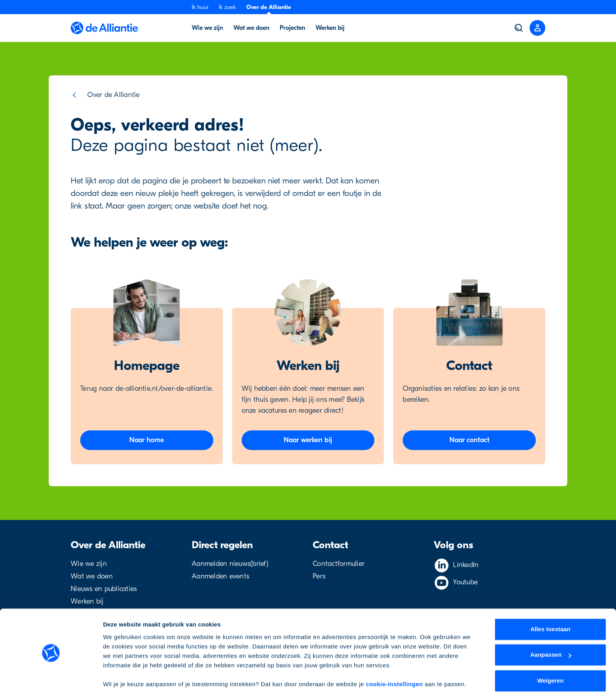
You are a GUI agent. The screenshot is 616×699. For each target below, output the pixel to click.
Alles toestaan (550, 607)
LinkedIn (466, 565)
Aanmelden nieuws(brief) (230, 564)
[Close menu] (537, 28)
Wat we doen (92, 576)
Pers (319, 576)
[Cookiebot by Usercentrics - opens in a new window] (51, 684)
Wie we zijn (89, 564)
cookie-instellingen (394, 662)
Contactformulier (339, 564)
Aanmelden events (220, 576)
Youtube (465, 582)
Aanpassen (551, 632)
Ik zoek (227, 7)
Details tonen (122, 683)
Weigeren (550, 658)
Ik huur (200, 7)
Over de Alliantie (269, 7)
